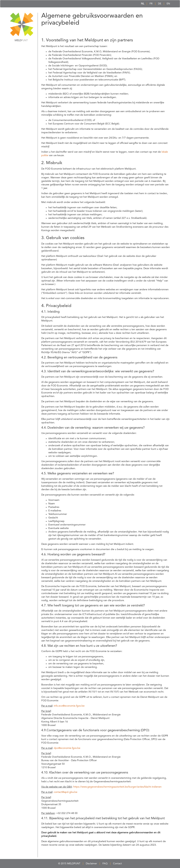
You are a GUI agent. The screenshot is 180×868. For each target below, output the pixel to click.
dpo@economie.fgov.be (67, 748)
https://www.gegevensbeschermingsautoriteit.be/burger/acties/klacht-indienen (117, 787)
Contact (117, 864)
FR (151, 4)
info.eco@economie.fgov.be (69, 706)
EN (168, 4)
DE (160, 4)
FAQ (105, 864)
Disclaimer (91, 864)
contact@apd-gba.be (66, 792)
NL (143, 4)
